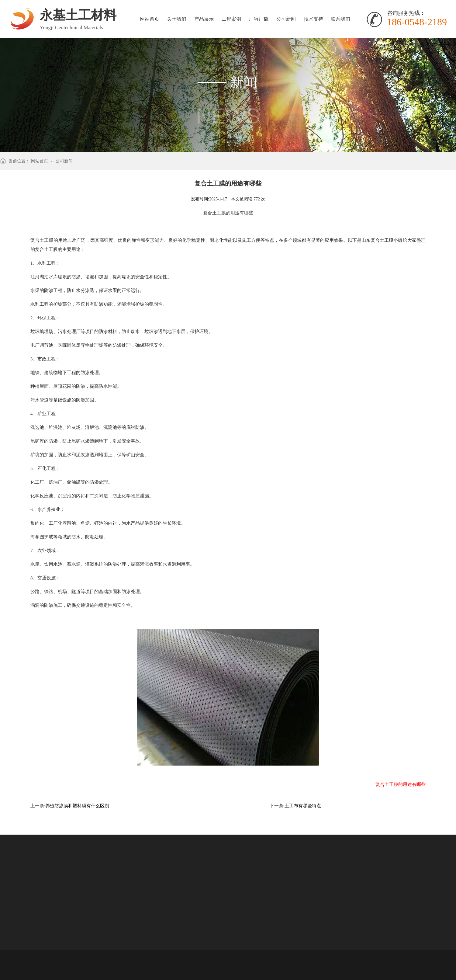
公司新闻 (285, 19)
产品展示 (203, 19)
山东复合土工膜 (377, 240)
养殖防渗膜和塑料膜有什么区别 (77, 806)
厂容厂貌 (258, 19)
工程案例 (230, 19)
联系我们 (339, 19)
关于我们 (176, 19)
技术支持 (312, 19)
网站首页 (149, 19)
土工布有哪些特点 (303, 806)
